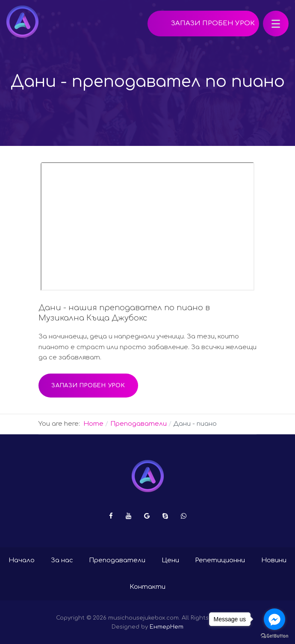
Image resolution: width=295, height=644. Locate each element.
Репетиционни (220, 560)
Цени (170, 560)
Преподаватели (117, 560)
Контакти (147, 587)
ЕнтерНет (167, 627)
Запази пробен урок (213, 23)
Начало (22, 560)
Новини (274, 560)
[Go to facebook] (274, 619)
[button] (276, 24)
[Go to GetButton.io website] (274, 635)
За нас (62, 560)
